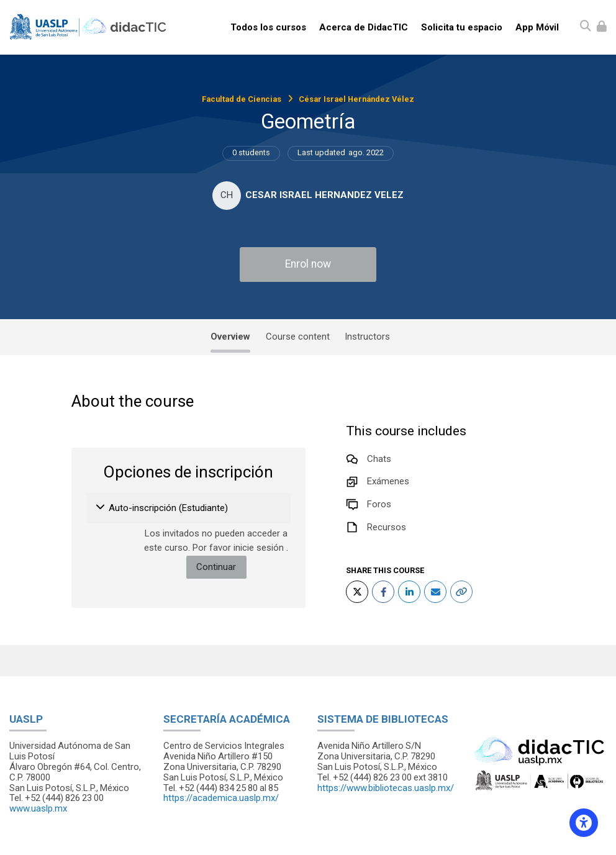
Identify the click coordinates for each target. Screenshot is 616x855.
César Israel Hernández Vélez (356, 99)
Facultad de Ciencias (242, 99)
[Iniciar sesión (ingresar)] (602, 27)
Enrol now (308, 264)
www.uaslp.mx (38, 808)
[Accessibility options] (584, 823)
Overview (230, 337)
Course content (298, 337)
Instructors (367, 337)
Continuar (216, 567)
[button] (101, 508)
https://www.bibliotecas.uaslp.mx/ (386, 788)
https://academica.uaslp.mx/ (221, 798)
